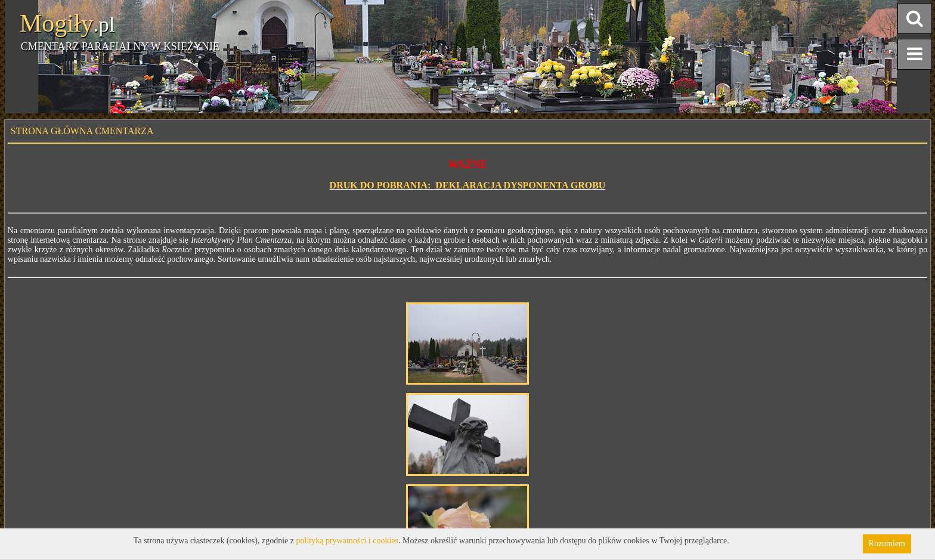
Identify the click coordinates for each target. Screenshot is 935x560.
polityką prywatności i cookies (347, 541)
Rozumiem (887, 544)
